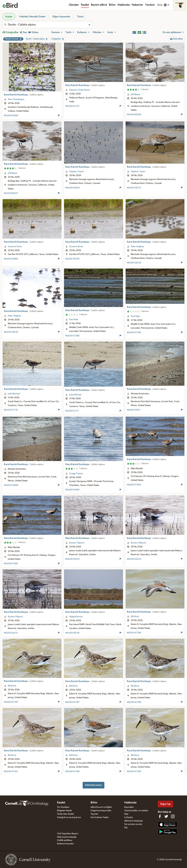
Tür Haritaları (63, 807)
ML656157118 (11, 410)
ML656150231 (11, 633)
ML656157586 (72, 336)
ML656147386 (72, 771)
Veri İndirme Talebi (99, 817)
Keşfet (85, 5)
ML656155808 (11, 485)
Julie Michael (14, 394)
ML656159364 (72, 188)
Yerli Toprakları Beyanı (68, 834)
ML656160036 (134, 115)
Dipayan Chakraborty (80, 90)
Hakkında (124, 5)
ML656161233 (72, 106)
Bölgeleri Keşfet (64, 811)
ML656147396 (134, 633)
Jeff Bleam (135, 94)
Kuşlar (9, 17)
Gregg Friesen (76, 474)
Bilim (112, 5)
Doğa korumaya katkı (101, 811)
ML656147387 (72, 702)
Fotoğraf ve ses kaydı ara (69, 817)
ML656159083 (11, 259)
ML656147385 (134, 771)
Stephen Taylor (76, 172)
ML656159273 (134, 188)
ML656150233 (134, 559)
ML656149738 (72, 633)
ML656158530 (11, 332)
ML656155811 (134, 410)
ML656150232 (72, 559)
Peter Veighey (137, 246)
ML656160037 (11, 193)
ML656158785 (72, 259)
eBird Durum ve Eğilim (101, 807)
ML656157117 (72, 411)
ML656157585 (134, 332)
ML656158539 (134, 263)
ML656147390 (134, 702)
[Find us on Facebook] (160, 816)
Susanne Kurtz (15, 246)
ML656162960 (11, 116)
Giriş (160, 5)
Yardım (150, 5)
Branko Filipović (77, 543)
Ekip (126, 814)
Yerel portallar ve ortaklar (136, 811)
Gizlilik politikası (65, 840)
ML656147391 (11, 771)
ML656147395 (11, 702)
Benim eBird (99, 5)
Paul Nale (74, 320)
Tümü (80, 17)
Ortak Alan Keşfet (65, 814)
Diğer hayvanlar (61, 17)
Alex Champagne (16, 99)
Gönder (74, 5)
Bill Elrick (135, 616)
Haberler (137, 5)
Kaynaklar (129, 807)
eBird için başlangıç (134, 821)
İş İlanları (129, 817)
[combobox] (47, 25)
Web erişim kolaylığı (67, 837)
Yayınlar (94, 814)
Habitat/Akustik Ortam (32, 17)
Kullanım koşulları (65, 844)
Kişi (126, 828)
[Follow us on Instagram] (173, 816)
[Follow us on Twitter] (166, 816)
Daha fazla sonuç (93, 785)
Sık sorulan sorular (133, 824)
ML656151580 (11, 564)
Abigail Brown (76, 617)
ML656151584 (134, 485)
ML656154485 (72, 490)
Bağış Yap (166, 804)
